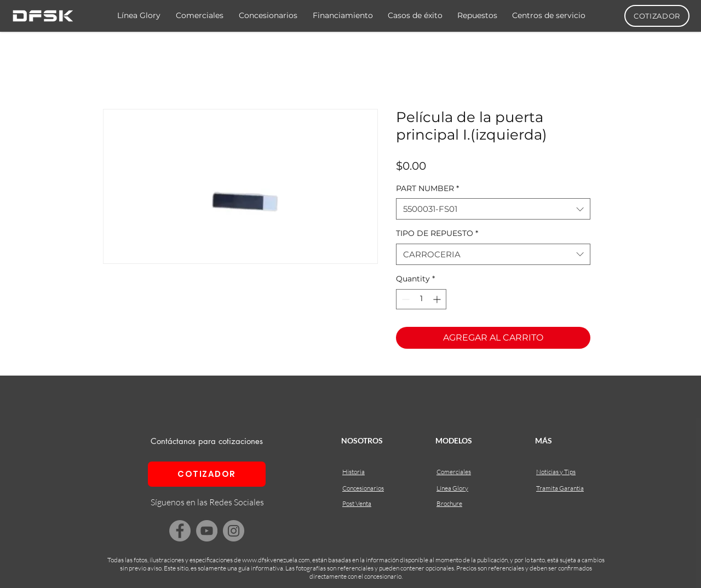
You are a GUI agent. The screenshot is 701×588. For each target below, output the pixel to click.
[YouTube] (207, 531)
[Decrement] (404, 299)
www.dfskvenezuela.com (276, 560)
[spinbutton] (421, 299)
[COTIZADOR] (657, 16)
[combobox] (493, 209)
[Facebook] (180, 531)
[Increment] (438, 299)
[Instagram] (234, 531)
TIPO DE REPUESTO (437, 233)
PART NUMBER (427, 188)
